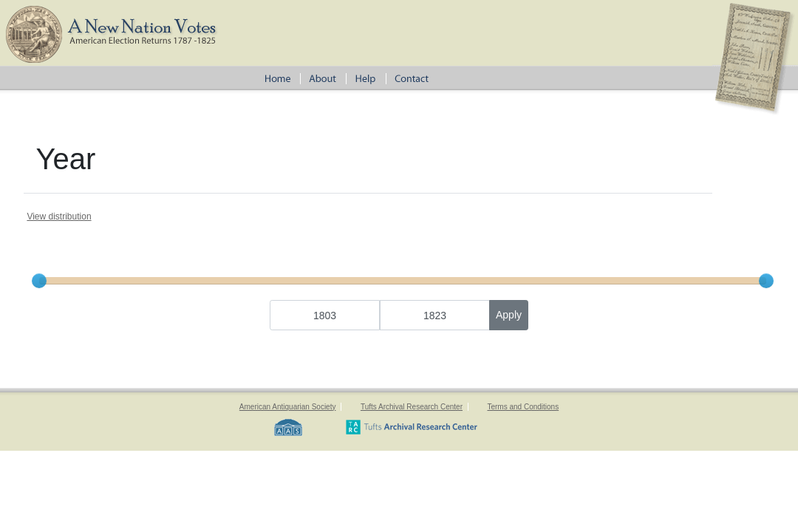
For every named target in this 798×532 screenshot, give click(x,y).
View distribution (59, 216)
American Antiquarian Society (288, 407)
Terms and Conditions (523, 407)
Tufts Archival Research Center (412, 407)
